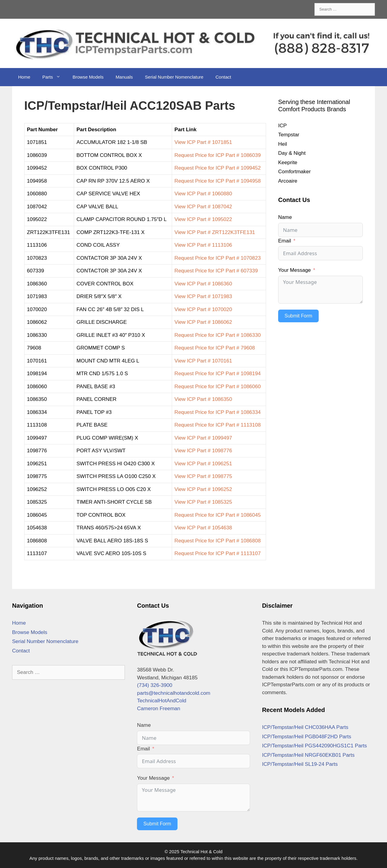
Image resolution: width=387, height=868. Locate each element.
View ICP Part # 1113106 (203, 245)
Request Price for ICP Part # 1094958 (218, 181)
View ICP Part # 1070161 (203, 361)
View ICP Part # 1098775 (203, 476)
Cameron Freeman (159, 709)
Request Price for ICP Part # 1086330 (218, 335)
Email (285, 241)
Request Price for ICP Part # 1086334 (218, 412)
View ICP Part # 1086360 (203, 284)
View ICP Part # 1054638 (203, 528)
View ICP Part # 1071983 (203, 296)
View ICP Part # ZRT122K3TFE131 (215, 232)
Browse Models (88, 77)
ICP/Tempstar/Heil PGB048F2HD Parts (307, 737)
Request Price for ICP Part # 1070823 (218, 258)
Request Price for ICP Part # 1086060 (218, 387)
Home (24, 77)
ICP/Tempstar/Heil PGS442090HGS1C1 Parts (315, 746)
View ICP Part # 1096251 (203, 464)
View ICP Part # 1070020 (203, 309)
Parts (54, 77)
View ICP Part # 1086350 (203, 399)
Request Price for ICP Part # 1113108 (218, 425)
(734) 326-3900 (154, 685)
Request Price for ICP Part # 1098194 (218, 374)
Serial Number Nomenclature (174, 77)
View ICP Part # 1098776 (203, 451)
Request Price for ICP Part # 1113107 (218, 553)
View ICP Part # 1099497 (203, 438)
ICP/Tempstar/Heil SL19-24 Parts (300, 764)
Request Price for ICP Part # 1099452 (218, 168)
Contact (223, 77)
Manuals (124, 77)
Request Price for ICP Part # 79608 (215, 348)
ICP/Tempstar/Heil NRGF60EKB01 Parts (308, 755)
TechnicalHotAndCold (162, 701)
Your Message (294, 270)
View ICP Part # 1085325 (203, 502)
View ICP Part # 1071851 (203, 142)
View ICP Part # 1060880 (203, 194)
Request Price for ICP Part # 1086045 (218, 515)
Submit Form (298, 316)
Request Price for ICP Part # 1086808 (218, 541)
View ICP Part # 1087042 (203, 207)
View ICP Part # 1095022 (203, 219)
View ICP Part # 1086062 (203, 322)
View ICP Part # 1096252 (203, 489)
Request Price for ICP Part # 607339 (216, 271)
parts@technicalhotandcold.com (174, 693)
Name (285, 217)
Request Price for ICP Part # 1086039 (218, 155)
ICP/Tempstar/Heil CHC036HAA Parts (305, 727)
